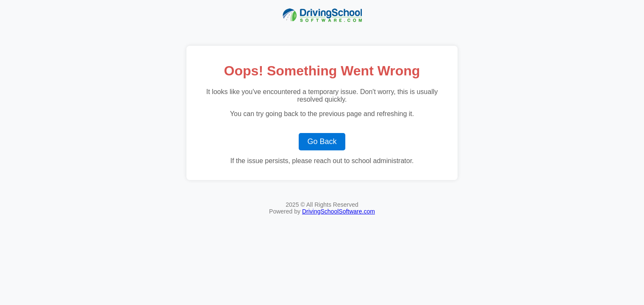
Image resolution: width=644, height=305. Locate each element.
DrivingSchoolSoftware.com (339, 211)
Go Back (322, 141)
